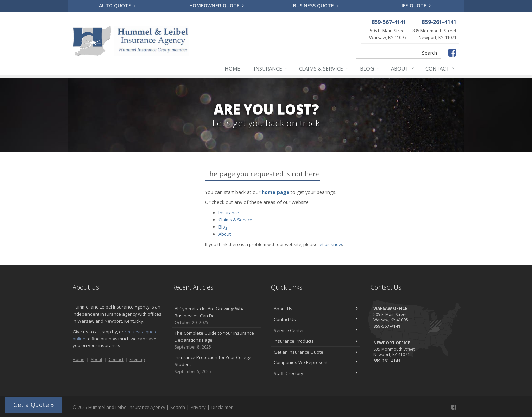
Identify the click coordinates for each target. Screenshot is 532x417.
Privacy (198, 407)
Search (430, 53)
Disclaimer (222, 407)
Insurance (271, 68)
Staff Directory (316, 373)
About (403, 68)
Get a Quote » (33, 405)
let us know (330, 244)
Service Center (316, 330)
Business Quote (316, 6)
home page (275, 192)
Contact (440, 68)
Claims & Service (324, 68)
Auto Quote (117, 6)
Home (232, 68)
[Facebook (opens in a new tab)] (452, 52)
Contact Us (316, 319)
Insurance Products (316, 341)
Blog (370, 68)
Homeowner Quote (217, 6)
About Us (316, 309)
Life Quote (415, 6)
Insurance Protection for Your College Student (217, 364)
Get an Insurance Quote (316, 352)
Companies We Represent (316, 362)
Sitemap (137, 360)
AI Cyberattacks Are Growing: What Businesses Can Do (217, 316)
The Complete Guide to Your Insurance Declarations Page (217, 340)
